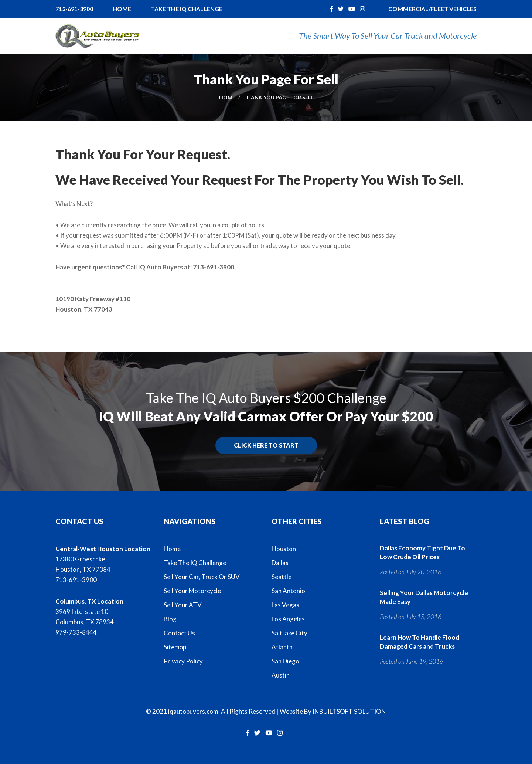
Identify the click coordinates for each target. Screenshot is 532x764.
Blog (170, 619)
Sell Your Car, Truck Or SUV (202, 577)
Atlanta (282, 647)
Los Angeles (288, 619)
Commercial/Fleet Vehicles (432, 9)
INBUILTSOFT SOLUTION (349, 711)
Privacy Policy (183, 661)
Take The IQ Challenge (187, 9)
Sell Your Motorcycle (192, 591)
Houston (284, 549)
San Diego (285, 661)
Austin (281, 675)
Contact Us (179, 633)
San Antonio (288, 591)
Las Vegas (285, 605)
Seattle (282, 577)
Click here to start (266, 445)
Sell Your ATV (183, 605)
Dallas (280, 563)
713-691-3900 (74, 9)
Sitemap (175, 647)
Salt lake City (289, 633)
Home (122, 9)
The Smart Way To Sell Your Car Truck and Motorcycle (388, 36)
